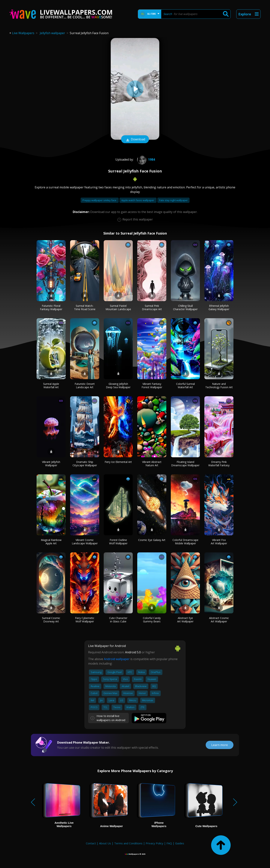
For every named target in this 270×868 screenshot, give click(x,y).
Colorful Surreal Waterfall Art (185, 385)
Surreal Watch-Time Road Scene (85, 307)
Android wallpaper (117, 659)
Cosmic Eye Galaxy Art (152, 540)
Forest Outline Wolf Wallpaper (118, 542)
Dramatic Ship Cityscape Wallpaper (85, 464)
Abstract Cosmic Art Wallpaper (219, 620)
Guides (180, 843)
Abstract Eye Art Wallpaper (185, 620)
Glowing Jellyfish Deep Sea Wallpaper (118, 385)
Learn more (220, 745)
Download (135, 140)
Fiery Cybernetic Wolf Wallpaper (85, 620)
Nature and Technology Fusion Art (219, 385)
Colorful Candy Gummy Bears (152, 620)
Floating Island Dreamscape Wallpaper (185, 464)
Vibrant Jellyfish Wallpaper (51, 464)
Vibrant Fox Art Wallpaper (219, 542)
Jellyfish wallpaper (52, 33)
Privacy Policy (154, 843)
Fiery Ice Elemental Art (118, 462)
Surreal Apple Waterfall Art (51, 385)
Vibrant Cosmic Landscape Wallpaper (85, 542)
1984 (145, 159)
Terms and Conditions (128, 843)
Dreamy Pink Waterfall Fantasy (219, 464)
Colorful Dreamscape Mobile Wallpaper (185, 542)
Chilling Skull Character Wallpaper (185, 307)
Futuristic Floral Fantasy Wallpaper (51, 307)
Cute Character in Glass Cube (118, 620)
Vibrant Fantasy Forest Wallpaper (152, 385)
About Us (105, 843)
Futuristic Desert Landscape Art (85, 385)
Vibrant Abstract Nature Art (152, 464)
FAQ (169, 843)
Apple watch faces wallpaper (138, 200)
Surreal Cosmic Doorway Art (51, 620)
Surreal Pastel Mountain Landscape (118, 307)
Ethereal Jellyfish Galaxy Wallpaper (219, 307)
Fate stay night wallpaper (173, 200)
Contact (91, 843)
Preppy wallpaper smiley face (100, 200)
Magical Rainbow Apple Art (51, 542)
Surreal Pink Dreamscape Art (152, 307)
